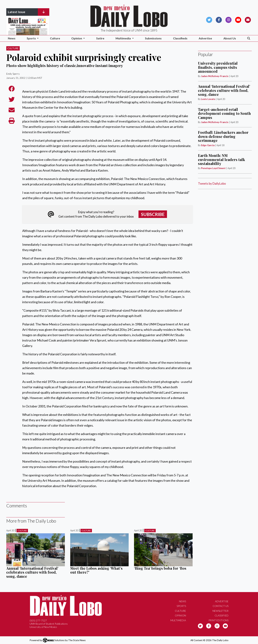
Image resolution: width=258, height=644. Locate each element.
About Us (230, 38)
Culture (55, 38)
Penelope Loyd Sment (214, 168)
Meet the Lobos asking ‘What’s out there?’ (96, 570)
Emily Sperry (13, 74)
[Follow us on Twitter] (209, 19)
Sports (181, 606)
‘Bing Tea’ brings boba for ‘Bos (160, 568)
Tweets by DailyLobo (212, 183)
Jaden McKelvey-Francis (215, 76)
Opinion (180, 615)
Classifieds (180, 38)
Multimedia (178, 620)
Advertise (205, 38)
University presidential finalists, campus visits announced (218, 67)
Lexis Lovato (208, 99)
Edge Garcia (208, 145)
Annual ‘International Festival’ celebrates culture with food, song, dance (32, 572)
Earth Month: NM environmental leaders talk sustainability (221, 159)
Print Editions (218, 620)
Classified (222, 615)
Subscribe (153, 214)
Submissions (153, 38)
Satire (100, 38)
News (12, 38)
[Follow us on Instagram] (229, 19)
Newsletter (220, 611)
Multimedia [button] (123, 38)
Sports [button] (32, 38)
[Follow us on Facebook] (219, 19)
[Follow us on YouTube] (238, 19)
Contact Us (221, 606)
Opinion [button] (77, 38)
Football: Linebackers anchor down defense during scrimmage (223, 136)
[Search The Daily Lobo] (249, 38)
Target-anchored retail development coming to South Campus (224, 113)
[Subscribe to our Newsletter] (248, 19)
